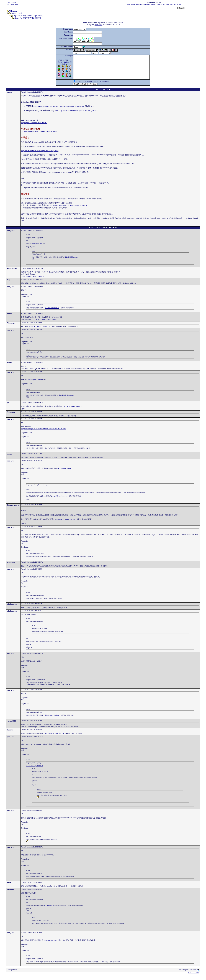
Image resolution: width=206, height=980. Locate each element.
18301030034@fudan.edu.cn (39, 331)
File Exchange (12, 3)
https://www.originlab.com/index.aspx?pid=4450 (39, 136)
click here (99, 25)
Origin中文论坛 (17, 13)
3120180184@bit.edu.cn (72, 262)
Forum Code (58, 62)
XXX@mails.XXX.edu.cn (52, 313)
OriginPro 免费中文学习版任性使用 (28, 18)
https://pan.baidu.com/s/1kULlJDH (34, 127)
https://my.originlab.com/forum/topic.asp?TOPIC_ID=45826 (43, 434)
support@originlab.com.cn (60, 501)
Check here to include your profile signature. (88, 86)
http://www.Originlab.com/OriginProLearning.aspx (40, 155)
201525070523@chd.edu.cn (35, 770)
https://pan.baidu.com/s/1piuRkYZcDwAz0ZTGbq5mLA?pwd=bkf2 (59, 111)
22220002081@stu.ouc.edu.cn (33, 281)
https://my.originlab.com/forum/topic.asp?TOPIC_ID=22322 (77, 115)
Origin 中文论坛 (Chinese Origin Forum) (28, 16)
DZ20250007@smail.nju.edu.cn (45, 324)
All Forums (13, 11)
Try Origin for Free (12, 5)
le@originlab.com (37, 248)
